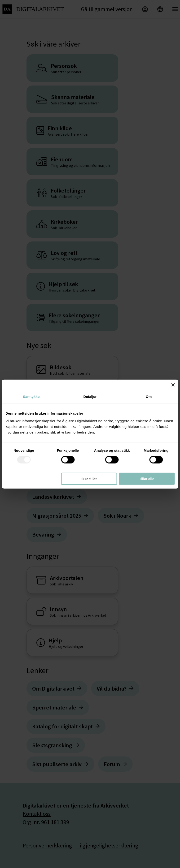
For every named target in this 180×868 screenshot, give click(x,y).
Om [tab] (149, 397)
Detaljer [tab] (90, 397)
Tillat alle (147, 479)
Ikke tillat (89, 479)
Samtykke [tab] (31, 397)
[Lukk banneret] (173, 385)
